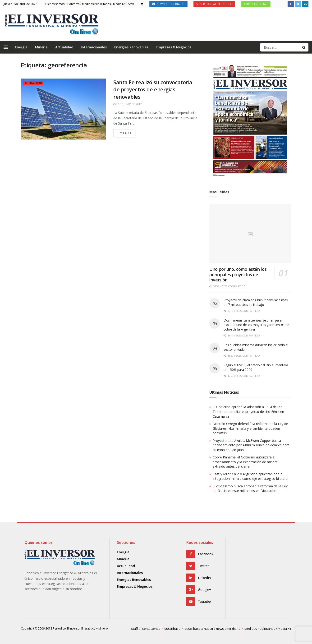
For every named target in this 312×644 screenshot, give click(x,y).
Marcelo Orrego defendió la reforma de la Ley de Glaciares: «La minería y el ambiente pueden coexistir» (250, 428)
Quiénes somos (54, 4)
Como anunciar (256, 4)
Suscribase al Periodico (214, 4)
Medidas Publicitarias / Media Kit (268, 629)
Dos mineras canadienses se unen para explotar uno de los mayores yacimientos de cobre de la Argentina (256, 325)
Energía (21, 47)
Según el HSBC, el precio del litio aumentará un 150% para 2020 (256, 367)
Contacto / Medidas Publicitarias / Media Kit (96, 4)
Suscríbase (172, 629)
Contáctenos (151, 629)
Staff (131, 4)
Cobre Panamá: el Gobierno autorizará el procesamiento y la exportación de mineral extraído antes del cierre (245, 462)
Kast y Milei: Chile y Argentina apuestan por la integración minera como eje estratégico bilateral (250, 476)
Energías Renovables (131, 47)
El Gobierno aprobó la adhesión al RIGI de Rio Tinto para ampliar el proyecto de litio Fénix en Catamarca (248, 411)
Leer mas (124, 133)
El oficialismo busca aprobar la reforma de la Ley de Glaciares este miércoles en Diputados (250, 488)
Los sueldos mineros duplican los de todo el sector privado (256, 347)
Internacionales (94, 47)
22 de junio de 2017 (127, 104)
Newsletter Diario (168, 4)
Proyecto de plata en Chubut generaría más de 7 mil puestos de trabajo (256, 302)
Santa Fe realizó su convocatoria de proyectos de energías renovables (153, 89)
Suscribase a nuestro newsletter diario (212, 629)
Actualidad (64, 47)
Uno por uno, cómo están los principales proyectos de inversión (238, 274)
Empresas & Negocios (174, 47)
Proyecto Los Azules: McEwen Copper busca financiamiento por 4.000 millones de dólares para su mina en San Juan (251, 445)
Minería (41, 47)
